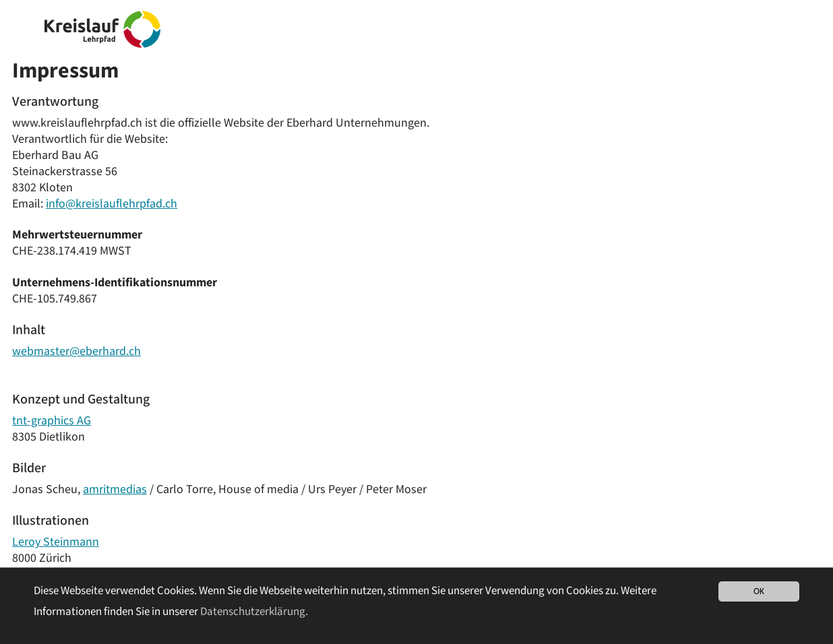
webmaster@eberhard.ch (76, 351)
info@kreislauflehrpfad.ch (112, 204)
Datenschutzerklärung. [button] (254, 612)
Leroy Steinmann (56, 542)
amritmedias (115, 489)
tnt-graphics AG (52, 421)
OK (759, 591)
